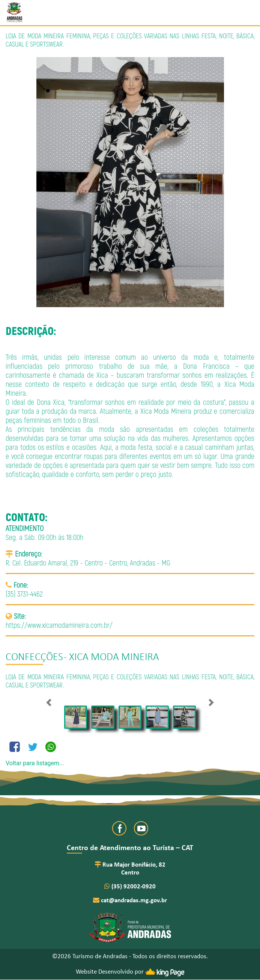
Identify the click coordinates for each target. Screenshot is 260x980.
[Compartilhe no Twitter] (33, 747)
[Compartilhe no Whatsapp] (51, 747)
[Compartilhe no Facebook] (15, 747)
